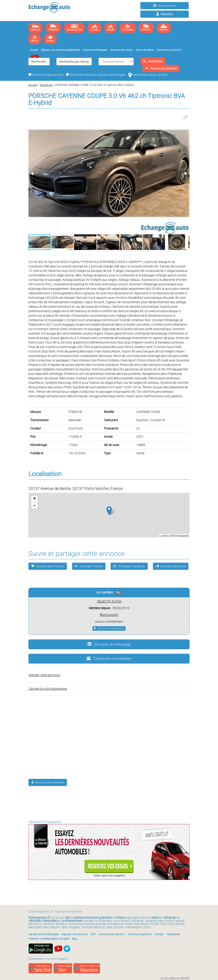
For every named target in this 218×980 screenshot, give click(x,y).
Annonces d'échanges (95, 50)
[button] (186, 117)
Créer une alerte (145, 50)
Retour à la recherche (48, 782)
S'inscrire (164, 14)
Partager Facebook (129, 566)
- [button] (34, 506)
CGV (93, 934)
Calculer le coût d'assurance (48, 689)
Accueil (34, 50)
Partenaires (173, 934)
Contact (159, 934)
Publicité (34, 939)
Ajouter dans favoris (48, 566)
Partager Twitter (89, 566)
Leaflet (164, 536)
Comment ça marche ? (169, 50)
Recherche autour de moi (148, 75)
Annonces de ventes (122, 50)
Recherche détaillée (161, 68)
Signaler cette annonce (44, 675)
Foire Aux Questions (140, 934)
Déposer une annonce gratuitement (60, 50)
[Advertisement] (109, 734)
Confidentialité (49, 939)
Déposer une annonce (75, 934)
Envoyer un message (109, 644)
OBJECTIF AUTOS (109, 601)
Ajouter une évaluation (109, 628)
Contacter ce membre (109, 659)
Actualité (64, 939)
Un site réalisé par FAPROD (175, 978)
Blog (75, 939)
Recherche (153, 61)
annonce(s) (109, 615)
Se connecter (165, 6)
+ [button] (35, 499)
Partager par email (171, 566)
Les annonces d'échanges (44, 934)
